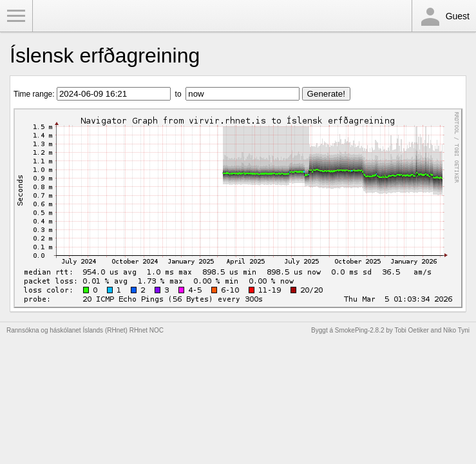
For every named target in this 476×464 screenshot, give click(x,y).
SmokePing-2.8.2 (360, 330)
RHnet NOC (147, 330)
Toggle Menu (16, 16)
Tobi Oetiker (411, 330)
